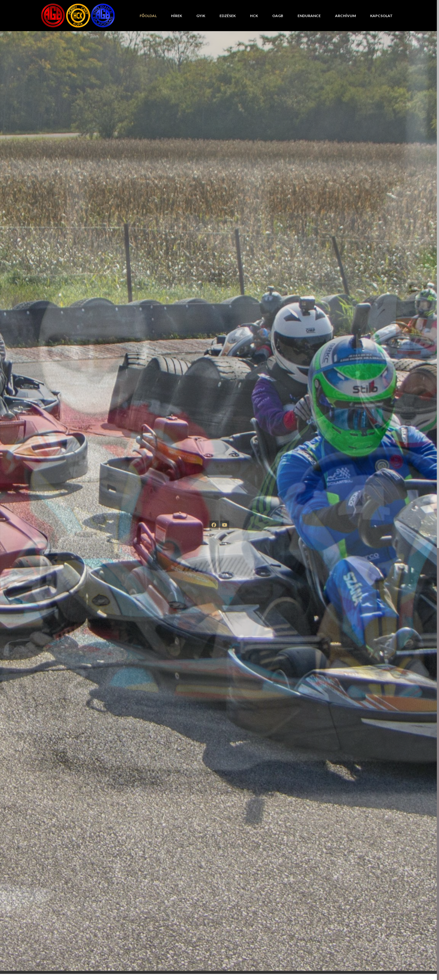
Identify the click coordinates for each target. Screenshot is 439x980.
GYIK (201, 16)
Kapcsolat (381, 16)
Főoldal (148, 16)
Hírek (177, 16)
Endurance (309, 16)
